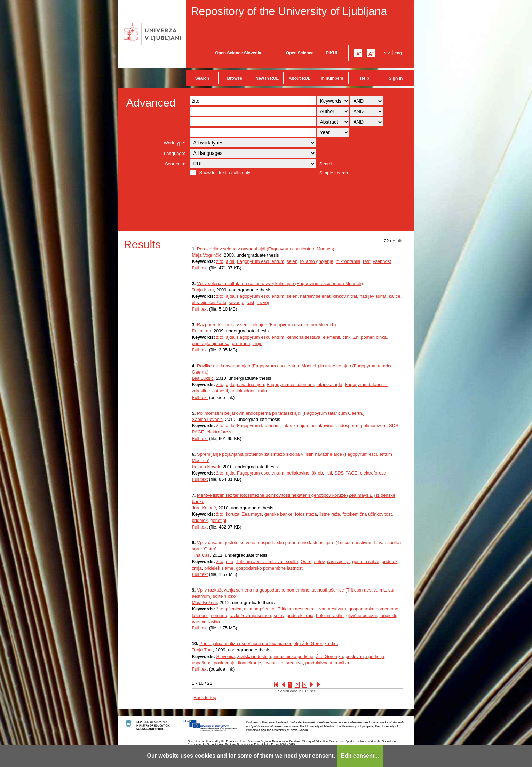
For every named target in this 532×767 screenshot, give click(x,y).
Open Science (300, 53)
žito (220, 261)
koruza (233, 514)
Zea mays (252, 514)
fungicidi (388, 615)
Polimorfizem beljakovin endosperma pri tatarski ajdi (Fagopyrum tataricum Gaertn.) (281, 413)
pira (230, 561)
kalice (394, 296)
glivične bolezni (362, 615)
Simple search (334, 173)
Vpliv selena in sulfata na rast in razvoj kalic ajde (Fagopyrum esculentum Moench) (280, 284)
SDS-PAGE (346, 473)
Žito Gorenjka (329, 656)
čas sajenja (338, 561)
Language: (174, 153)
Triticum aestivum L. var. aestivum (312, 609)
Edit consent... (360, 756)
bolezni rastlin (330, 615)
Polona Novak (206, 467)
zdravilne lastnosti (210, 391)
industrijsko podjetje (293, 656)
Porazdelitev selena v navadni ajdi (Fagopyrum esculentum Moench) (266, 249)
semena (219, 615)
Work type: (175, 143)
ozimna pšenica (260, 609)
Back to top (205, 698)
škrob (317, 473)
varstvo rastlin (206, 622)
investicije (273, 663)
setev (319, 561)
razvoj (263, 302)
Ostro (306, 561)
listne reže (330, 514)
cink (346, 337)
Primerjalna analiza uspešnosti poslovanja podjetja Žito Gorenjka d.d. (269, 644)
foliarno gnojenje (316, 261)
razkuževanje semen (250, 615)
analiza (342, 663)
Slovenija (226, 656)
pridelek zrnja (300, 615)
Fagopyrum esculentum (261, 261)
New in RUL (267, 78)
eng (398, 53)
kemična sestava (304, 337)
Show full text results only (225, 173)
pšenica (234, 609)
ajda (230, 261)
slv (387, 53)
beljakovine (322, 426)
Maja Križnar (205, 602)
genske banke (279, 514)
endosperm (347, 426)
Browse (235, 78)
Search (202, 78)
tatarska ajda (329, 385)
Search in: (175, 164)
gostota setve (366, 561)
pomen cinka (374, 337)
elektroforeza (220, 432)
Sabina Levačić (207, 419)
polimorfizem (374, 426)
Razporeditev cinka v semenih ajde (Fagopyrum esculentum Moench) (267, 325)
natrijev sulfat (373, 296)
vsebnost (382, 261)
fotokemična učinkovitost (367, 514)
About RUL (300, 78)
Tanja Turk (203, 650)
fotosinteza (306, 514)
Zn (356, 337)
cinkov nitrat (345, 296)
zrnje (257, 343)
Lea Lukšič (203, 378)
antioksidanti (243, 391)
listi (329, 473)
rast (367, 261)
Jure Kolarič (204, 508)
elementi (331, 337)
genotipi (218, 520)
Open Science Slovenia (238, 53)
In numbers (332, 78)
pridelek (200, 520)
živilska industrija (254, 656)
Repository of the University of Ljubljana (289, 11)
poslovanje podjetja (365, 656)
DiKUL (332, 53)
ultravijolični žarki (209, 302)
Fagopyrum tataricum (366, 385)
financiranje (250, 663)
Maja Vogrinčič (207, 255)
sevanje (236, 302)
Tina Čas (201, 555)
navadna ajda (251, 385)
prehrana (241, 343)
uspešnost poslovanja (214, 663)
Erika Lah (202, 331)
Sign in (396, 78)
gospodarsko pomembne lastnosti (270, 568)
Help (365, 78)
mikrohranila (348, 261)
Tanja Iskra (203, 290)
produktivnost (319, 663)
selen (292, 261)
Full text (200, 268)
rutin (263, 391)
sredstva (294, 663)
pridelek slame (219, 568)
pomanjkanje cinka (211, 343)
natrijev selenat (315, 296)
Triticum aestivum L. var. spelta (267, 561)
